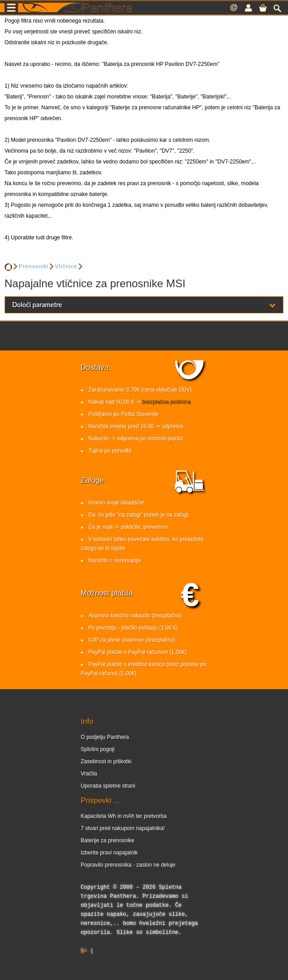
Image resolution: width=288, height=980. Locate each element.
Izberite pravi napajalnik (109, 853)
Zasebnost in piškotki (106, 761)
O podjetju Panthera (105, 737)
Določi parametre (144, 305)
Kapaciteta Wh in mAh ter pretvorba (124, 816)
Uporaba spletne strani (108, 786)
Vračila (89, 774)
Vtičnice (66, 266)
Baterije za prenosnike (108, 840)
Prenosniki (33, 266)
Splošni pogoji (98, 749)
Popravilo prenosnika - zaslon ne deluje (128, 865)
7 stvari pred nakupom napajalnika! (123, 828)
